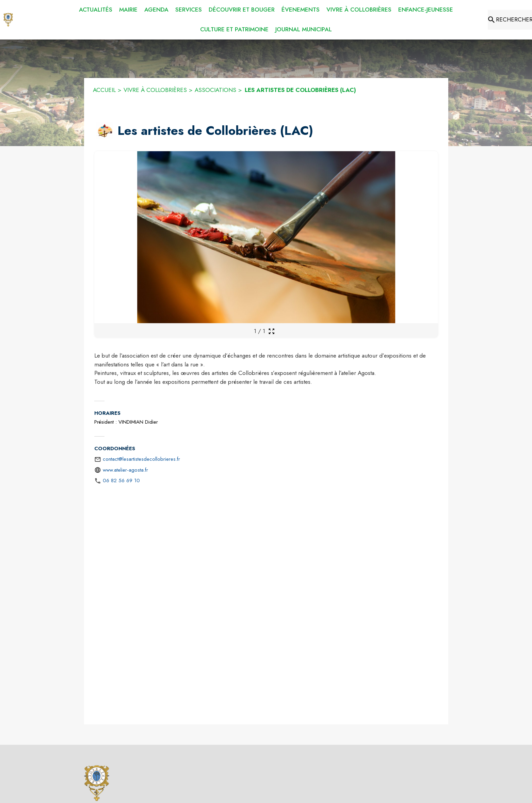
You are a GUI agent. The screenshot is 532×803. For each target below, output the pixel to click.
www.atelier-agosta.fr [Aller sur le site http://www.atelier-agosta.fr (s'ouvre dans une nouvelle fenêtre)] (125, 470)
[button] (104, 131)
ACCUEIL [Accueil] (104, 90)
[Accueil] (8, 20)
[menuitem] (96, 10)
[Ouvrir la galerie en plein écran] (271, 331)
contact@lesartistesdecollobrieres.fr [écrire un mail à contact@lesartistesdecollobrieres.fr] (141, 459)
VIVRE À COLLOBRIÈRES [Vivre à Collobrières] (155, 90)
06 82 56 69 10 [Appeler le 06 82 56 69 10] (121, 481)
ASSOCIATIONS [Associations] (215, 90)
